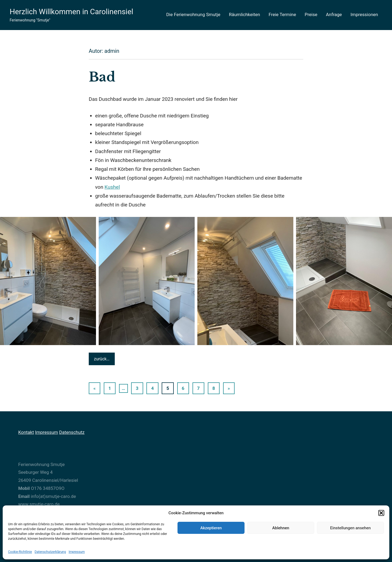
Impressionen (364, 14)
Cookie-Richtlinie (20, 552)
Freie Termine (282, 14)
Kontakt (26, 432)
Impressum (77, 552)
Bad (102, 77)
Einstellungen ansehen (350, 528)
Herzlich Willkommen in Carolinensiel (71, 12)
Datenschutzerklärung (50, 552)
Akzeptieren (211, 528)
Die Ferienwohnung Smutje (193, 14)
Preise (311, 14)
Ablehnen (281, 528)
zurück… (102, 359)
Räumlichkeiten (245, 14)
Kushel (112, 187)
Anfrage (334, 14)
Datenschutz (72, 432)
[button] (381, 513)
